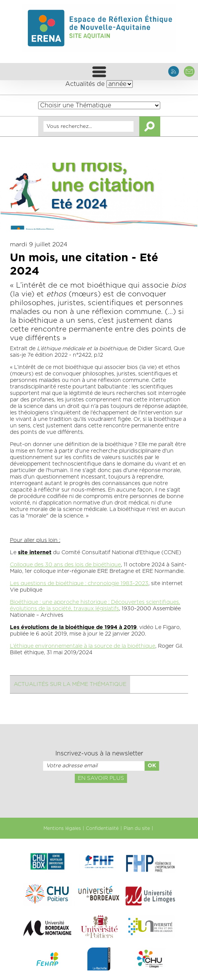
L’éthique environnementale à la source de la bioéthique (83, 646)
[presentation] (99, 800)
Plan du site (137, 828)
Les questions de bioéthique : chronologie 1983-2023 (79, 584)
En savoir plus (101, 778)
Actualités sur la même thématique (70, 684)
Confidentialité (102, 828)
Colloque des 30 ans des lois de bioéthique (65, 565)
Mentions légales (62, 828)
